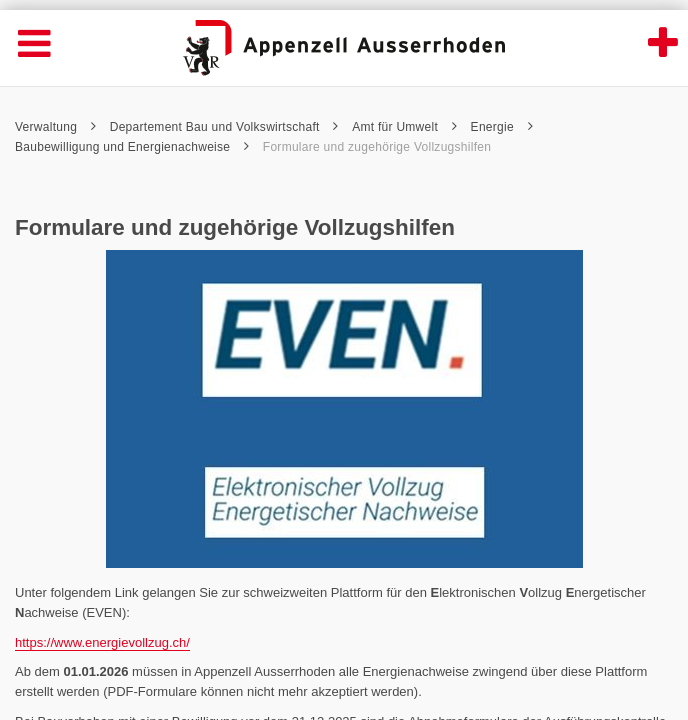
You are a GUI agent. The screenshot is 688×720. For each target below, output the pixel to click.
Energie (502, 127)
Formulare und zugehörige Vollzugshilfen (377, 147)
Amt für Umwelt (404, 127)
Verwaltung (55, 127)
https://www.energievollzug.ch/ (102, 642)
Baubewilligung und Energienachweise (132, 147)
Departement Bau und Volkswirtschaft (224, 127)
